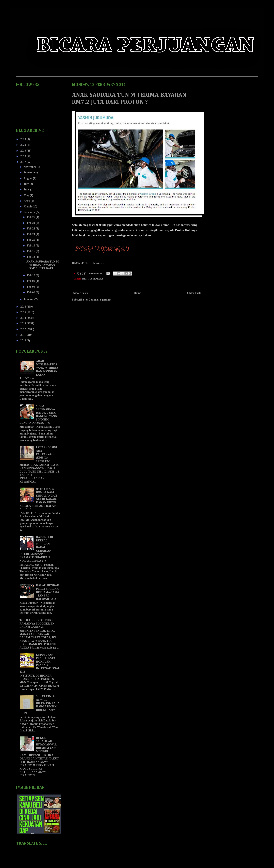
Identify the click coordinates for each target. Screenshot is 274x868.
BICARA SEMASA (93, 279)
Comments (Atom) (99, 300)
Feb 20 (31, 240)
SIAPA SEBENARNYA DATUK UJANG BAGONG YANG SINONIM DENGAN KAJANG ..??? (38, 414)
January (29, 299)
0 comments (96, 273)
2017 (24, 162)
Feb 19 (31, 246)
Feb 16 (31, 251)
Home (137, 293)
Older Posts (194, 293)
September (30, 172)
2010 (24, 340)
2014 (24, 318)
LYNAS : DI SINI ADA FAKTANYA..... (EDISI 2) (47, 452)
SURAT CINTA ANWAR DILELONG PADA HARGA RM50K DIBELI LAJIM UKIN (39, 705)
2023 (24, 139)
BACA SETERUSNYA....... (88, 263)
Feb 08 (31, 287)
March (28, 207)
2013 (24, 323)
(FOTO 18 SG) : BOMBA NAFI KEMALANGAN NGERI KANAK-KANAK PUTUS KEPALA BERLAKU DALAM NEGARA (38, 499)
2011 (23, 335)
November (30, 167)
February (30, 212)
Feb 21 (31, 234)
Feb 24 (31, 223)
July (26, 184)
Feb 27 (31, 217)
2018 (24, 156)
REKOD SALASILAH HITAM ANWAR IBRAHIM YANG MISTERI (47, 745)
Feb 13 (31, 257)
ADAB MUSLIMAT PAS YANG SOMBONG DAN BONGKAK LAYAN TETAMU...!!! (39, 370)
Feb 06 (31, 292)
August (28, 178)
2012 (24, 329)
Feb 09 (31, 281)
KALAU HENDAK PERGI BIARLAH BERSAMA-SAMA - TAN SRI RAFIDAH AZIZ (48, 592)
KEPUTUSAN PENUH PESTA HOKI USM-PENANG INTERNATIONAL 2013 (40, 663)
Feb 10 (31, 275)
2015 (24, 312)
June (27, 190)
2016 (24, 307)
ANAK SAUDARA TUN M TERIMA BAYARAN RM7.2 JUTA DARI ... (43, 265)
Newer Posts (80, 293)
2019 (24, 151)
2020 (24, 145)
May (27, 195)
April (27, 201)
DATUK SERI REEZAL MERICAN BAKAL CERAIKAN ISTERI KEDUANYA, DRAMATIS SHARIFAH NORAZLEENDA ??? (36, 549)
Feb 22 (31, 229)
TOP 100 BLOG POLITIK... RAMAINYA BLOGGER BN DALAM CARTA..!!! (37, 624)
